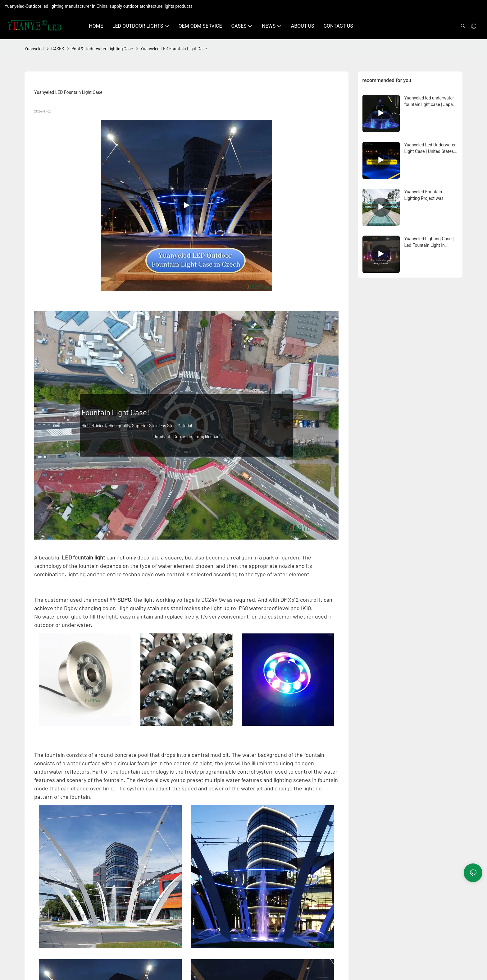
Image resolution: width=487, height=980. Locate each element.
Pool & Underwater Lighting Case (102, 49)
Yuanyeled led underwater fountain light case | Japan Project (430, 102)
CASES (58, 49)
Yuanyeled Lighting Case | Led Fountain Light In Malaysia (429, 242)
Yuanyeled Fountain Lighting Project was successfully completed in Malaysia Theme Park (430, 196)
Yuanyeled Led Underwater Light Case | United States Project (430, 149)
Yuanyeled (34, 49)
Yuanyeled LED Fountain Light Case (174, 49)
